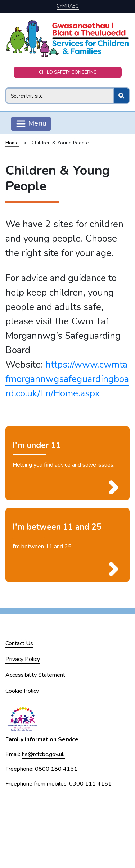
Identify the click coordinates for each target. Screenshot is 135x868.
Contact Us (19, 643)
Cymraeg (68, 6)
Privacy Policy (23, 659)
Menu (31, 124)
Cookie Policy (22, 691)
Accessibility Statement (35, 675)
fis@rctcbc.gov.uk (43, 754)
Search (5, 87)
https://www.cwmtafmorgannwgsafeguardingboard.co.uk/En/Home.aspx (67, 379)
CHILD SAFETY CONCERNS (68, 72)
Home (12, 143)
